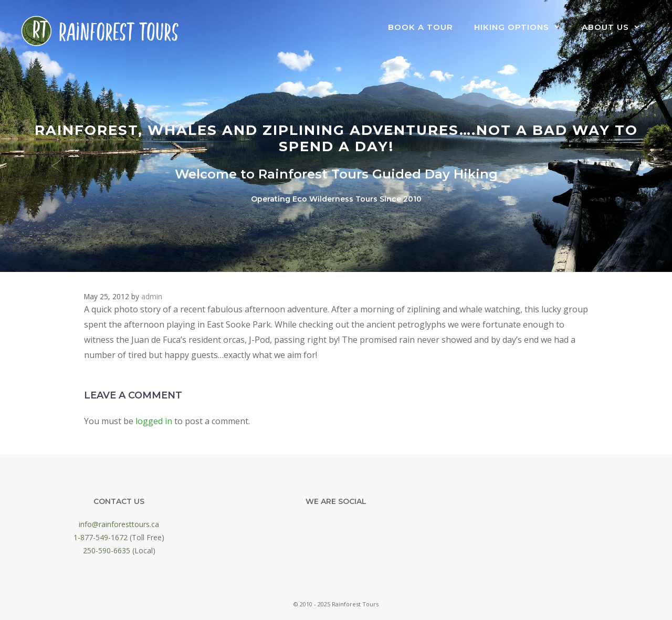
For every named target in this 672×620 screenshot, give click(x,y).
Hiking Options (523, 27)
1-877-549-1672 (101, 537)
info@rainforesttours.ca (119, 524)
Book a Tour (421, 27)
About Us (616, 27)
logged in (154, 421)
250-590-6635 (107, 550)
